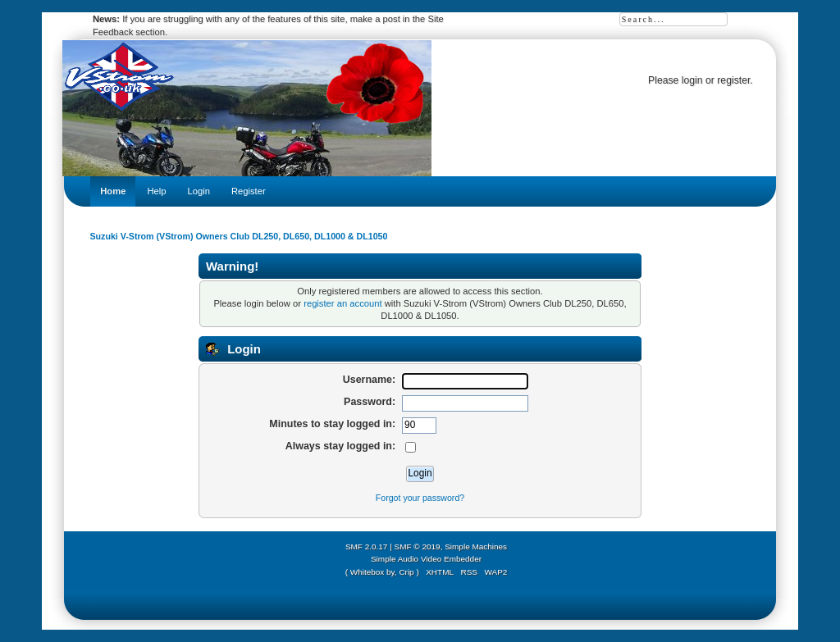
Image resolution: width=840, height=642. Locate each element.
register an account (342, 303)
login (692, 80)
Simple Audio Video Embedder (426, 559)
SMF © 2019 (418, 546)
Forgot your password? (420, 498)
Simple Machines (476, 546)
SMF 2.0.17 (367, 546)
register (733, 80)
